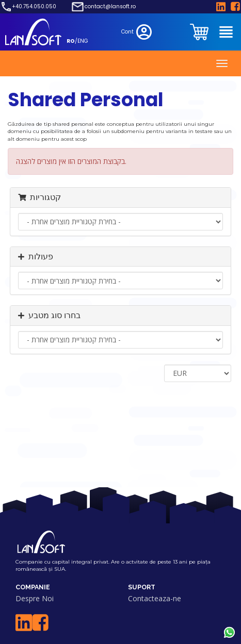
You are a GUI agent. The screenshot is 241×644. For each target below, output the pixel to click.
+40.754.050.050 (34, 7)
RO (71, 41)
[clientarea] (200, 32)
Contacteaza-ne (155, 598)
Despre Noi (35, 598)
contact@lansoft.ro (110, 7)
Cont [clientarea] (138, 32)
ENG (83, 41)
